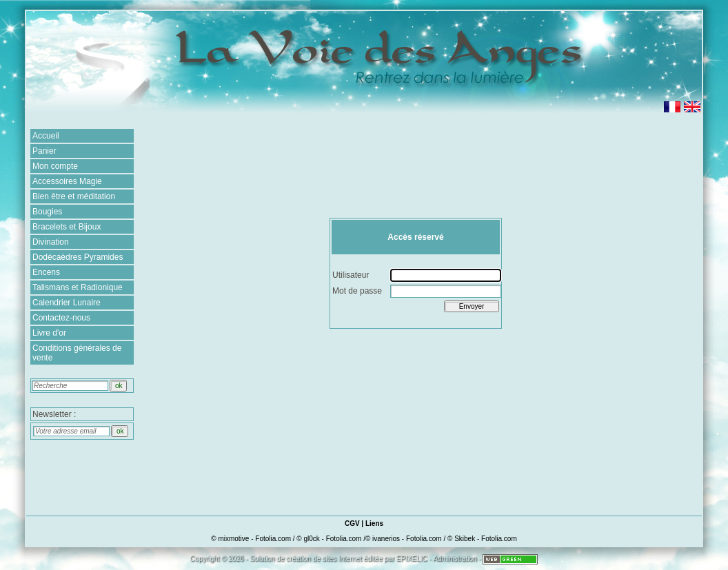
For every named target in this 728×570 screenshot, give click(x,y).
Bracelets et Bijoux (67, 227)
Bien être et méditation (74, 196)
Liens (374, 523)
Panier (44, 151)
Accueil (46, 136)
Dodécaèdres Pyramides (78, 257)
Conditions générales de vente (77, 353)
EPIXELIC (412, 559)
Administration (455, 559)
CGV (352, 523)
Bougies (47, 212)
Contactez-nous (61, 318)
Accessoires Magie (67, 181)
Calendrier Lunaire (67, 303)
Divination (51, 242)
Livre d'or (49, 333)
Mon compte (55, 166)
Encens (46, 272)
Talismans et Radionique (78, 287)
